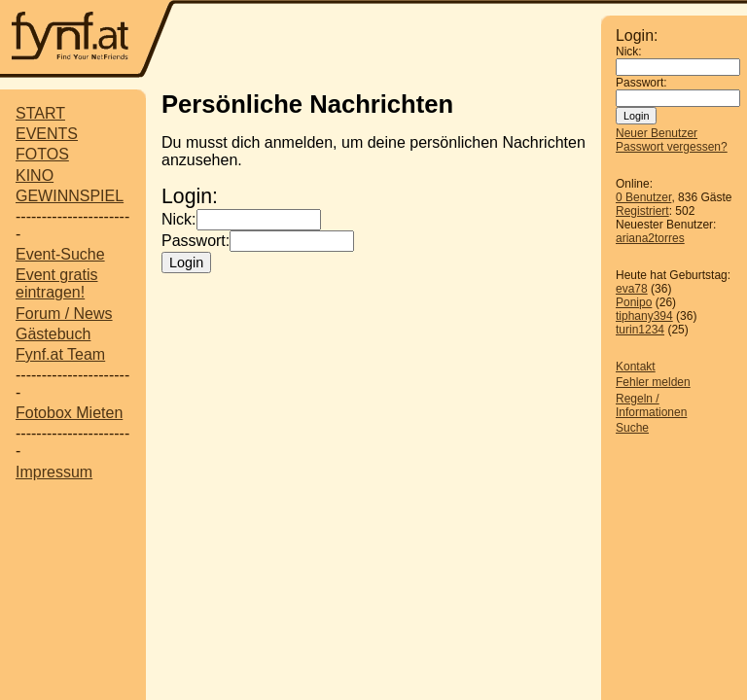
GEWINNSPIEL (70, 196)
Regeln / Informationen (651, 405)
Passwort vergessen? (672, 147)
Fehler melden (653, 382)
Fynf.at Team (60, 354)
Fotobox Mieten (69, 413)
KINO (35, 175)
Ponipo (634, 302)
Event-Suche (60, 254)
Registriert (642, 211)
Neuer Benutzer (657, 133)
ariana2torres (650, 238)
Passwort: (641, 83)
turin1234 (640, 330)
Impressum (54, 472)
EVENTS (47, 134)
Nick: (629, 52)
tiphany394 (644, 316)
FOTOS (42, 154)
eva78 (632, 289)
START (40, 113)
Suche (632, 428)
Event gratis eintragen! (56, 283)
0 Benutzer (643, 197)
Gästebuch (53, 334)
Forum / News (64, 314)
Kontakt (636, 367)
